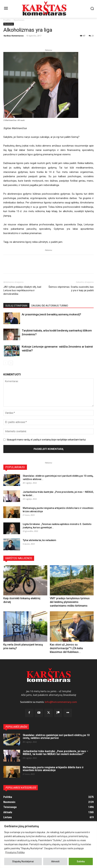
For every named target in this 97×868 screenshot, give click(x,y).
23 (91, 36)
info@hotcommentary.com (61, 702)
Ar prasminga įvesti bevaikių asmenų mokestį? (51, 314)
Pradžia (7, 20)
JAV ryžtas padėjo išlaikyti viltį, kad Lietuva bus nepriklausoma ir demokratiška (22, 290)
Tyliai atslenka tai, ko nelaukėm (39, 540)
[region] (48, 845)
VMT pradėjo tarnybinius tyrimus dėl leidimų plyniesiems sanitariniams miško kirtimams (70, 602)
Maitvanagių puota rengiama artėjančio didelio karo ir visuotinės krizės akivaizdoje (53, 769)
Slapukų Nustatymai (23, 861)
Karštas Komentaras (14, 36)
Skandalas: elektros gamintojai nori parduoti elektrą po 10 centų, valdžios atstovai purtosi (56, 737)
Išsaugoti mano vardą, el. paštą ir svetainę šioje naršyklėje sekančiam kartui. (46, 440)
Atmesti (55, 861)
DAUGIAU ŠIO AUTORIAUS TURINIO (50, 306)
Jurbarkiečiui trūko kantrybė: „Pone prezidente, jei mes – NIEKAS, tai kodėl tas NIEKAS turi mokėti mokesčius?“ (55, 753)
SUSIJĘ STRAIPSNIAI (16, 306)
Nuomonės (19, 20)
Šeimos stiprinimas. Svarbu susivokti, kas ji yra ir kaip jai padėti (71, 289)
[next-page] (11, 363)
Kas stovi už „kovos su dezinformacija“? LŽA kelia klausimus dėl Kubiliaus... (66, 648)
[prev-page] (5, 363)
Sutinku (81, 861)
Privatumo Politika (15, 852)
